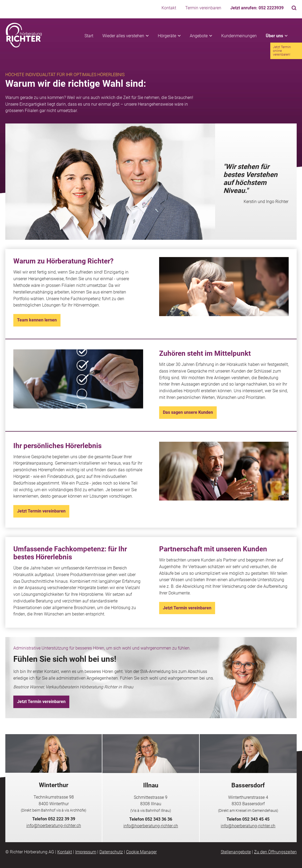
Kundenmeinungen (239, 36)
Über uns (274, 36)
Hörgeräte (167, 36)
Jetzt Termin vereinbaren (41, 511)
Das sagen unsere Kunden (188, 412)
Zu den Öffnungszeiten (275, 852)
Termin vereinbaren (203, 8)
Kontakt (169, 8)
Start (89, 36)
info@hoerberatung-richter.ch (54, 826)
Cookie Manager (141, 852)
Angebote (199, 36)
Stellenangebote (236, 852)
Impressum (86, 852)
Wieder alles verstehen (123, 36)
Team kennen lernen (37, 320)
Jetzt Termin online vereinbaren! (282, 51)
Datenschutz (111, 852)
